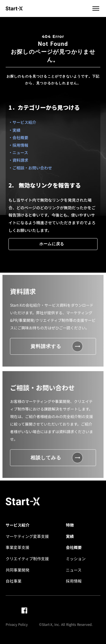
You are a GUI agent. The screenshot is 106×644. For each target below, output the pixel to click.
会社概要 (74, 547)
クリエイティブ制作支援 (27, 559)
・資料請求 (18, 160)
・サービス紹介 (22, 122)
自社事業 (14, 581)
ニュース (74, 570)
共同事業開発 (18, 570)
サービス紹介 (18, 525)
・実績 (14, 130)
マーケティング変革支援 (27, 536)
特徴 (70, 525)
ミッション (76, 559)
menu (96, 8)
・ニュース (18, 152)
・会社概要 (18, 137)
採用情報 (74, 581)
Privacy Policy (17, 624)
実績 (70, 536)
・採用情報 (18, 145)
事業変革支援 (18, 547)
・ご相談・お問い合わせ (30, 168)
